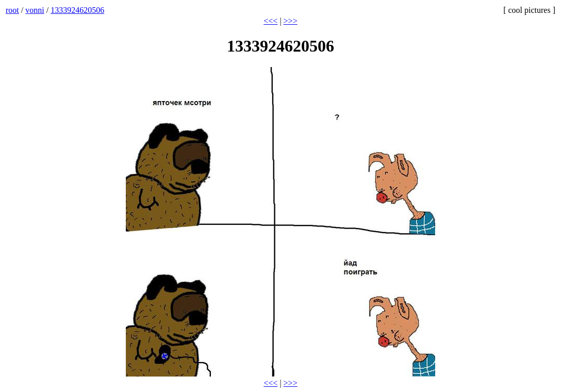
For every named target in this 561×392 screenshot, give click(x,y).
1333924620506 (77, 10)
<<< (270, 21)
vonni (35, 10)
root (12, 10)
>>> (291, 21)
